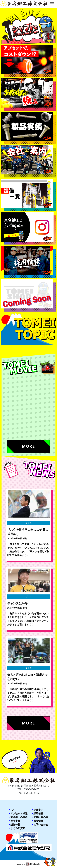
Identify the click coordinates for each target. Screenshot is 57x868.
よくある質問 (18, 828)
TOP (13, 810)
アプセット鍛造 (19, 813)
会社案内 (38, 810)
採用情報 (38, 813)
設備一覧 (15, 825)
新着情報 (38, 821)
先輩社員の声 (41, 817)
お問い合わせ (41, 825)
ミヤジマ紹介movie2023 (18, 423)
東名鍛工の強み (19, 817)
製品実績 (15, 821)
